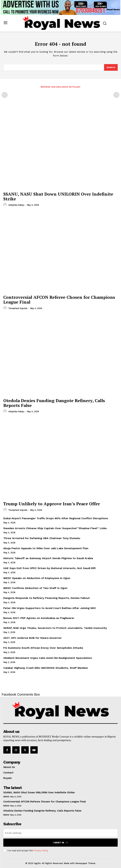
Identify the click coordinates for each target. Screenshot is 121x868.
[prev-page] (5, 95)
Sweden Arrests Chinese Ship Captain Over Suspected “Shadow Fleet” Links (55, 528)
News (6, 797)
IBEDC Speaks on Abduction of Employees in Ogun (37, 578)
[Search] (111, 67)
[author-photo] (5, 205)
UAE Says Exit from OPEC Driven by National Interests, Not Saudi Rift (50, 568)
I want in (61, 843)
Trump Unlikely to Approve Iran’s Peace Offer (52, 504)
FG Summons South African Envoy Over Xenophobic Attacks (43, 648)
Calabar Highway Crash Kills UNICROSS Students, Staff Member (46, 668)
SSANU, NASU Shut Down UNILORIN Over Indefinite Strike (58, 196)
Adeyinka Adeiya (16, 205)
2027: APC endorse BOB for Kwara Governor (33, 638)
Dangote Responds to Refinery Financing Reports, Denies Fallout (47, 598)
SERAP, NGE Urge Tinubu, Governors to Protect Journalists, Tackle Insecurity (55, 628)
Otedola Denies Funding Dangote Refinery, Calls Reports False (54, 403)
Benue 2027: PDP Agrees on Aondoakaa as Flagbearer (39, 618)
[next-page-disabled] (116, 95)
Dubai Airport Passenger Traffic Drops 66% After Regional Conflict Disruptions (56, 518)
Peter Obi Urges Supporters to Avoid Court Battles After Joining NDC (50, 608)
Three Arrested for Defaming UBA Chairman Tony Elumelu (42, 538)
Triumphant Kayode (18, 308)
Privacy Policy (41, 851)
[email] (61, 833)
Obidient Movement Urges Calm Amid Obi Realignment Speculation (48, 658)
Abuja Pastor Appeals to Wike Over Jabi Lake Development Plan (46, 548)
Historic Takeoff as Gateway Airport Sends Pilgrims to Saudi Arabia (48, 558)
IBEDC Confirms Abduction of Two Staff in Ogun (35, 588)
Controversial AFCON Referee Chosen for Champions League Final (59, 300)
